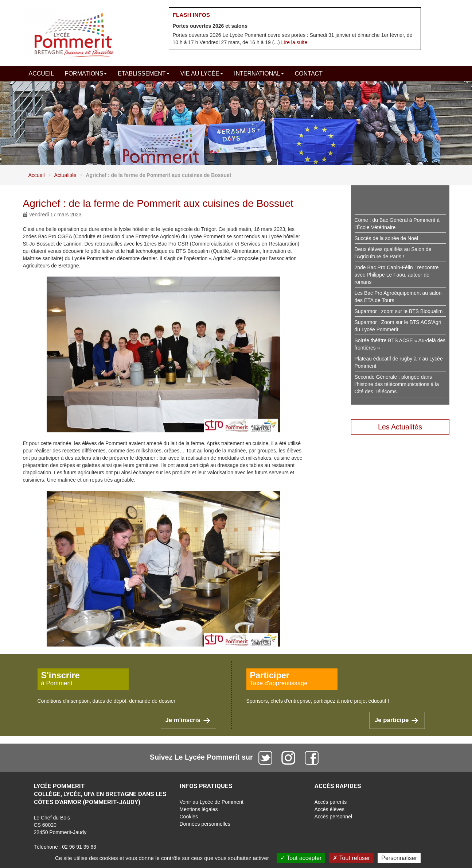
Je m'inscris (188, 720)
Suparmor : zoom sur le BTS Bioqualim (399, 311)
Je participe (397, 720)
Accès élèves (329, 809)
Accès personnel (333, 817)
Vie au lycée (202, 74)
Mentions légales (199, 809)
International (259, 74)
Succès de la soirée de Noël (386, 238)
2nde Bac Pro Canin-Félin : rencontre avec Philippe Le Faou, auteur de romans (397, 275)
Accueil (41, 74)
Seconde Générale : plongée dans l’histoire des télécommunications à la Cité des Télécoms (397, 384)
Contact (309, 74)
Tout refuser (351, 858)
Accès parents (331, 802)
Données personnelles (205, 824)
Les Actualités (400, 427)
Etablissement (143, 74)
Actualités (65, 175)
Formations (86, 74)
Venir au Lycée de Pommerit (212, 802)
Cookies (189, 817)
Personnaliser (399, 858)
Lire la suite (294, 42)
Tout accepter (301, 858)
